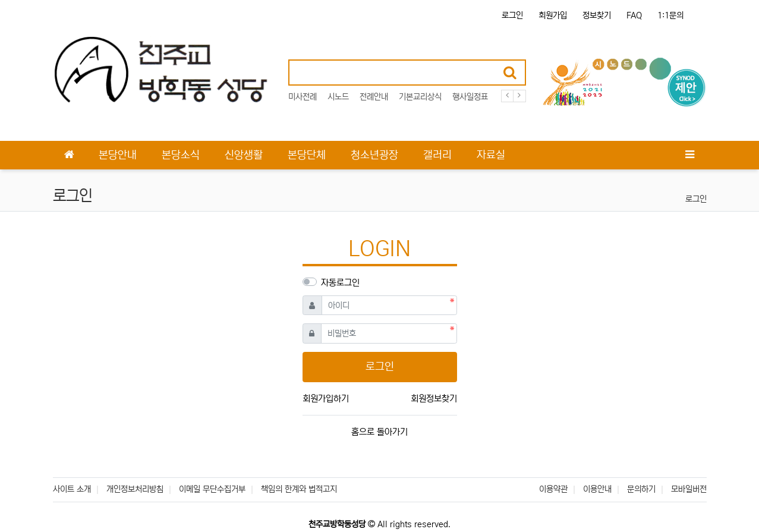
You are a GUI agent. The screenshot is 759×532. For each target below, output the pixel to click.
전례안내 (374, 97)
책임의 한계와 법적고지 (299, 489)
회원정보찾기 (434, 399)
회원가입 (553, 15)
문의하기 (641, 489)
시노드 (338, 97)
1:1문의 (670, 15)
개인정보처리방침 (135, 489)
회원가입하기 (326, 399)
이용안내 (597, 489)
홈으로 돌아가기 (379, 432)
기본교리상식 (420, 97)
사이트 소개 (72, 489)
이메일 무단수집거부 (212, 489)
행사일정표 (470, 97)
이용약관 (553, 489)
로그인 (512, 15)
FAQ (634, 15)
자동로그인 (340, 283)
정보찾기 (597, 15)
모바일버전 (689, 489)
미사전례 (303, 97)
